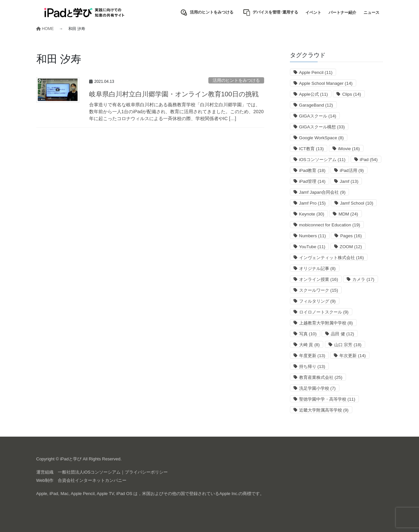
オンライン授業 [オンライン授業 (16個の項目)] (319, 279)
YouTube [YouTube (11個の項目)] (312, 247)
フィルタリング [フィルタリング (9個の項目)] (317, 301)
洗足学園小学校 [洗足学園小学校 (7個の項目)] (317, 388)
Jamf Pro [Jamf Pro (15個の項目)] (313, 203)
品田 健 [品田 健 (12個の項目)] (342, 334)
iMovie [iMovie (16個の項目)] (349, 149)
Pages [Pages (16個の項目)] (351, 236)
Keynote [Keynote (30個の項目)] (312, 214)
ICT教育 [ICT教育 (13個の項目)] (312, 149)
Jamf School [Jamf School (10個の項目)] (357, 203)
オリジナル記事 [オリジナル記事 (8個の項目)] (317, 268)
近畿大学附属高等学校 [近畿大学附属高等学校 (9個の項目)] (324, 410)
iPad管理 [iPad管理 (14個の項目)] (312, 181)
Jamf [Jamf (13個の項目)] (349, 181)
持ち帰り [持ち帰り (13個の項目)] (312, 366)
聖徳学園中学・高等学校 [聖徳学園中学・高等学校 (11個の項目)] (327, 399)
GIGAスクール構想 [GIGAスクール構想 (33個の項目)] (322, 127)
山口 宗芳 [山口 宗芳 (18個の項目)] (348, 345)
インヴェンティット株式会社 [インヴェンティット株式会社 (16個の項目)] (332, 258)
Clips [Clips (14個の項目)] (351, 94)
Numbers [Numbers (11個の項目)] (313, 236)
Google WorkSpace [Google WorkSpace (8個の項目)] (321, 138)
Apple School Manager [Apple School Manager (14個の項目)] (326, 83)
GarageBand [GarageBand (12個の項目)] (316, 105)
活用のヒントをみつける (236, 80)
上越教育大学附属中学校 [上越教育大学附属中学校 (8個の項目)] (326, 323)
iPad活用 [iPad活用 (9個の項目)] (352, 170)
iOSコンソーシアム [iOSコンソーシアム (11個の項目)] (322, 160)
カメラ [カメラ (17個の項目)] (363, 279)
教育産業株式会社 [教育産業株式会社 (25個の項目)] (321, 377)
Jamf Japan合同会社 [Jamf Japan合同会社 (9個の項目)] (322, 192)
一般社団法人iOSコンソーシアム (89, 472)
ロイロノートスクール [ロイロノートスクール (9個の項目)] (324, 312)
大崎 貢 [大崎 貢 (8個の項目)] (310, 345)
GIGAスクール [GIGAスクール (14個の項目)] (318, 116)
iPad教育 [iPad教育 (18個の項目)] (312, 170)
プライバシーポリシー (146, 472)
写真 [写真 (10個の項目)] (308, 334)
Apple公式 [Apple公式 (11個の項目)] (314, 94)
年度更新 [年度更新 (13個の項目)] (312, 356)
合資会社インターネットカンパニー (92, 480)
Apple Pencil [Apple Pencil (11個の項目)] (316, 72)
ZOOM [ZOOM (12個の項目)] (351, 247)
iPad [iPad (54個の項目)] (369, 160)
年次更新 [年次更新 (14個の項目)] (352, 356)
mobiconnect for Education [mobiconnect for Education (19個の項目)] (330, 225)
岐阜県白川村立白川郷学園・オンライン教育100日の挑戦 (174, 94)
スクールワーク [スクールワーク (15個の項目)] (319, 290)
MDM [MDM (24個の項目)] (348, 214)
